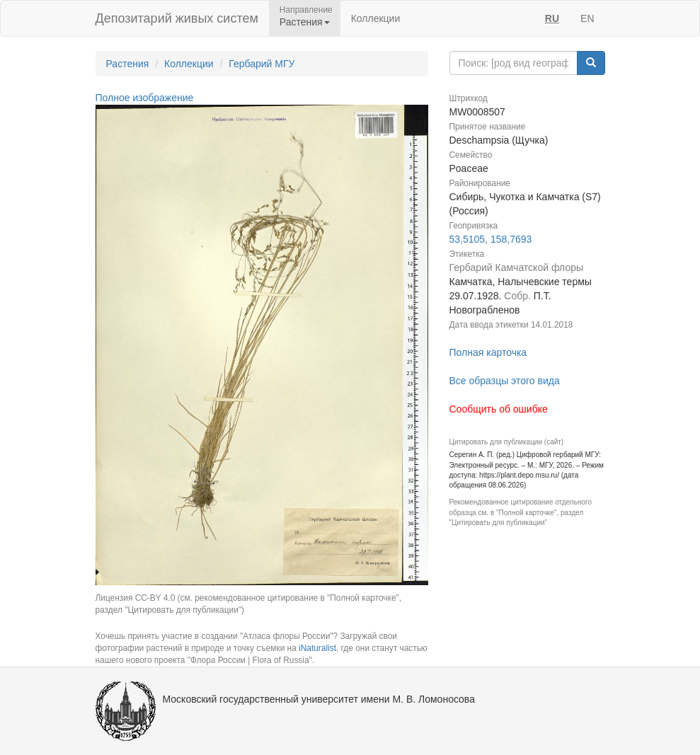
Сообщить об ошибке (499, 409)
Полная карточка (488, 352)
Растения (128, 64)
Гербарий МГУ (262, 64)
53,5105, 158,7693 (491, 239)
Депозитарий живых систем (177, 18)
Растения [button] (305, 22)
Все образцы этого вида (505, 381)
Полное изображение (145, 98)
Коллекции (376, 18)
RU (552, 18)
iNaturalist (317, 648)
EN (587, 18)
